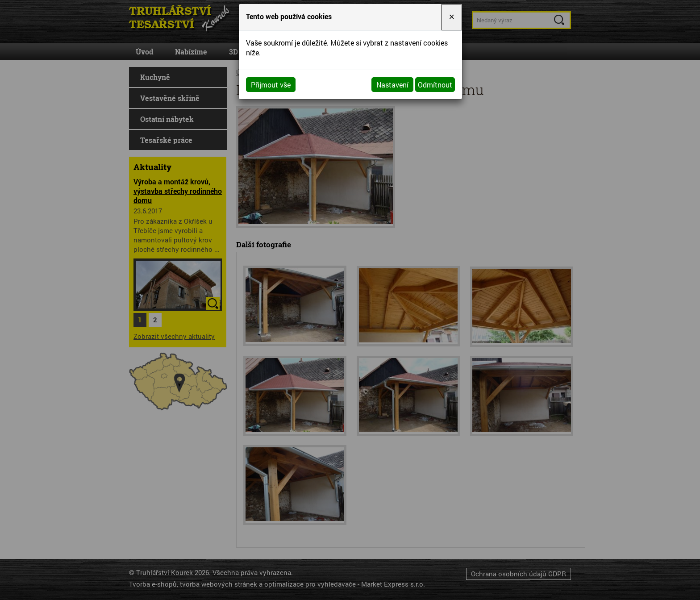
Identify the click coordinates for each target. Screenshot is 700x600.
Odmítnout (435, 85)
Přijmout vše (271, 85)
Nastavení (392, 85)
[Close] (452, 17)
